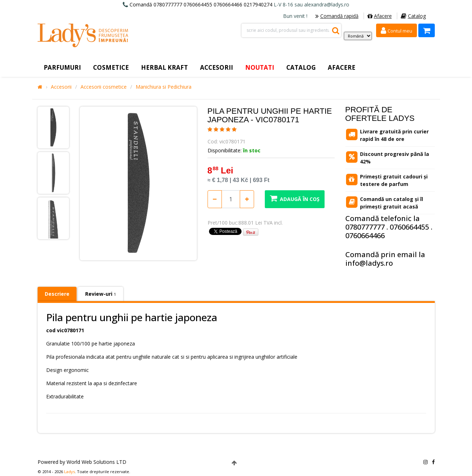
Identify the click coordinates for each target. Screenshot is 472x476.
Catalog (413, 16)
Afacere (380, 16)
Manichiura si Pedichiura (164, 87)
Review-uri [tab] (101, 294)
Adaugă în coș (295, 198)
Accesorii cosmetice (104, 87)
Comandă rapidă (337, 16)
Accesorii (61, 87)
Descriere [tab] (57, 294)
